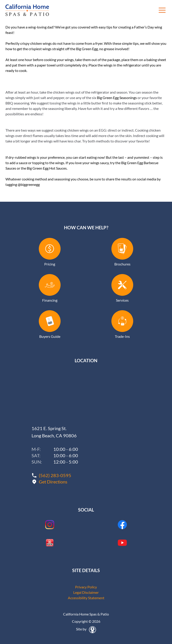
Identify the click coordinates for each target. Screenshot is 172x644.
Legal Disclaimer (86, 592)
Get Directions (53, 482)
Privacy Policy (86, 587)
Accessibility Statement (86, 598)
